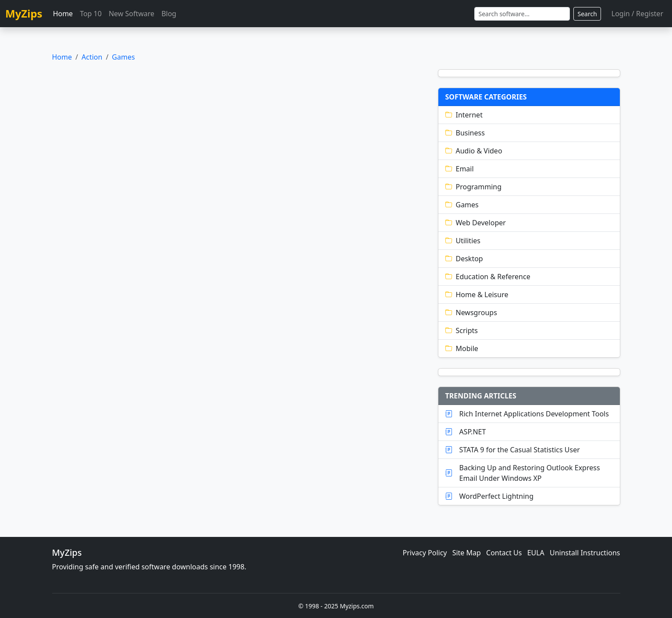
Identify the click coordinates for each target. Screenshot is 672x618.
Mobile (462, 348)
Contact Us (504, 553)
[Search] (522, 14)
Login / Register (637, 14)
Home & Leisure (477, 295)
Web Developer (476, 223)
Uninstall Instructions (585, 553)
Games (123, 57)
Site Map (467, 553)
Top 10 (91, 14)
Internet (464, 115)
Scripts (462, 330)
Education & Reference (488, 277)
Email (460, 169)
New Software (132, 14)
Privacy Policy (425, 553)
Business (465, 133)
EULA (536, 553)
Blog (169, 14)
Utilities (463, 241)
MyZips (24, 13)
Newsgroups (471, 313)
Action (92, 57)
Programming (474, 187)
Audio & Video (474, 151)
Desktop (464, 259)
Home (63, 14)
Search (587, 14)
